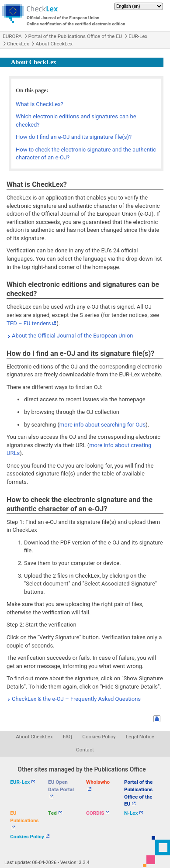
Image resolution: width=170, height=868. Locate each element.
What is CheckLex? (40, 104)
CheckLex (18, 44)
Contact (85, 750)
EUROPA (12, 36)
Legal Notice (140, 737)
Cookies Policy (99, 737)
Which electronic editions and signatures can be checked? (76, 121)
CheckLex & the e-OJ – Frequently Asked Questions (76, 699)
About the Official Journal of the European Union (73, 336)
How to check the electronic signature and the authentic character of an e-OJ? (86, 154)
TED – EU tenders (29, 323)
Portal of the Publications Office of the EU (75, 36)
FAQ (68, 737)
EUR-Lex (138, 36)
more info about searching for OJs (102, 425)
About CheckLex (54, 44)
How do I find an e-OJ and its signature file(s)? (74, 137)
